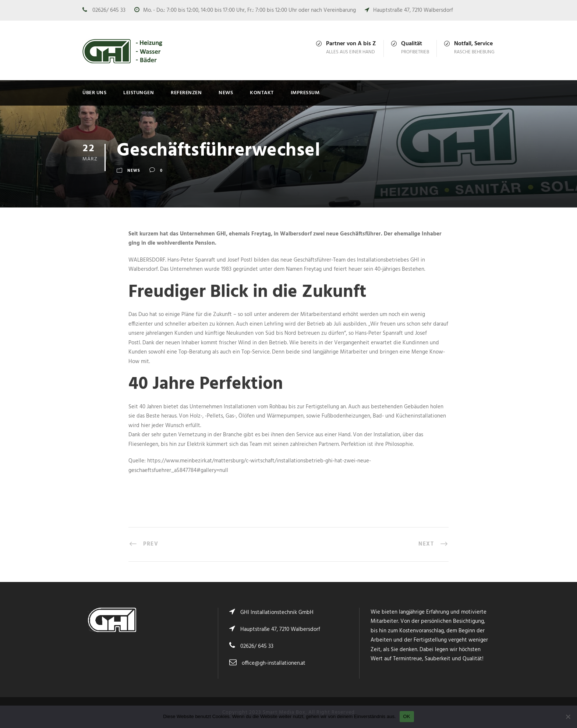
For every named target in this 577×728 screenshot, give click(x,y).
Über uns (94, 93)
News (226, 93)
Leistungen (139, 93)
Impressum (305, 93)
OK (407, 716)
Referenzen (186, 93)
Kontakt (262, 93)
